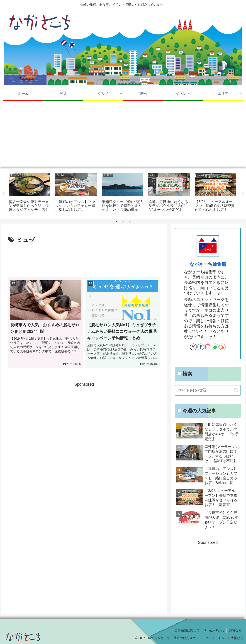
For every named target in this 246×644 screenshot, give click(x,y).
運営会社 (235, 630)
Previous (3, 194)
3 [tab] (130, 222)
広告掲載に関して (187, 630)
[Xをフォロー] (193, 347)
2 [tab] (123, 222)
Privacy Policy (214, 630)
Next (243, 194)
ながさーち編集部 (208, 264)
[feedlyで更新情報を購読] (215, 347)
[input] (208, 390)
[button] (236, 390)
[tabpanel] (30, 193)
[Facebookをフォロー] (201, 347)
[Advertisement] (123, 135)
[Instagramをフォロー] (208, 347)
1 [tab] (116, 222)
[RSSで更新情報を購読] (222, 347)
